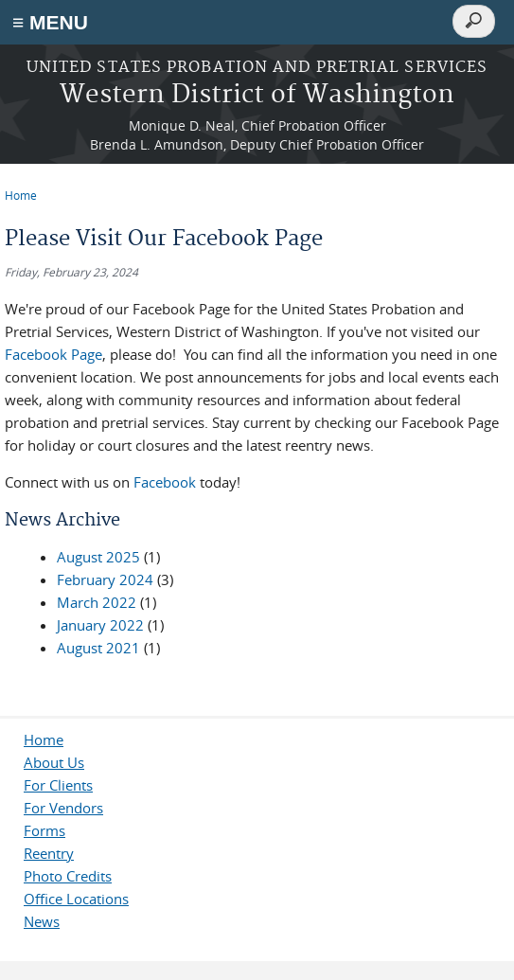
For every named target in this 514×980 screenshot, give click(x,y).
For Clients (58, 785)
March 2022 (97, 602)
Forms (44, 830)
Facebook (165, 482)
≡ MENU (50, 22)
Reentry (49, 853)
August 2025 (98, 557)
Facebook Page (53, 354)
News (42, 921)
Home (21, 195)
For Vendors (63, 808)
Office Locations (76, 899)
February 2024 (105, 579)
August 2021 (98, 648)
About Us (54, 762)
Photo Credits (68, 876)
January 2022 (100, 625)
